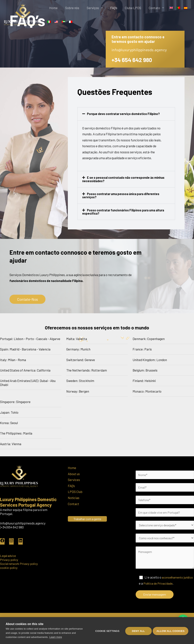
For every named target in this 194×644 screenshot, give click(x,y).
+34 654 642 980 (134, 60)
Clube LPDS (125, 8)
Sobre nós (70, 8)
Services (74, 479)
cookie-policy (9, 567)
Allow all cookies (171, 631)
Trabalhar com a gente (89, 518)
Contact (74, 503)
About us (74, 473)
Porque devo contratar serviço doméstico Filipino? (124, 114)
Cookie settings (106, 631)
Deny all (138, 631)
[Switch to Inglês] (161, 8)
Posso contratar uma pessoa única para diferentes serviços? (122, 195)
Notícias (74, 497)
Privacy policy (10, 559)
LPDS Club (75, 491)
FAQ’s (108, 8)
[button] (126, 114)
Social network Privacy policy (20, 563)
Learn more (56, 637)
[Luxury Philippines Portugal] (23, 14)
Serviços (88, 8)
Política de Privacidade (170, 586)
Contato (145, 8)
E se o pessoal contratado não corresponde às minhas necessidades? (124, 179)
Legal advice (9, 555)
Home (52, 8)
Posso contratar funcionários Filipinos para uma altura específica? (125, 211)
